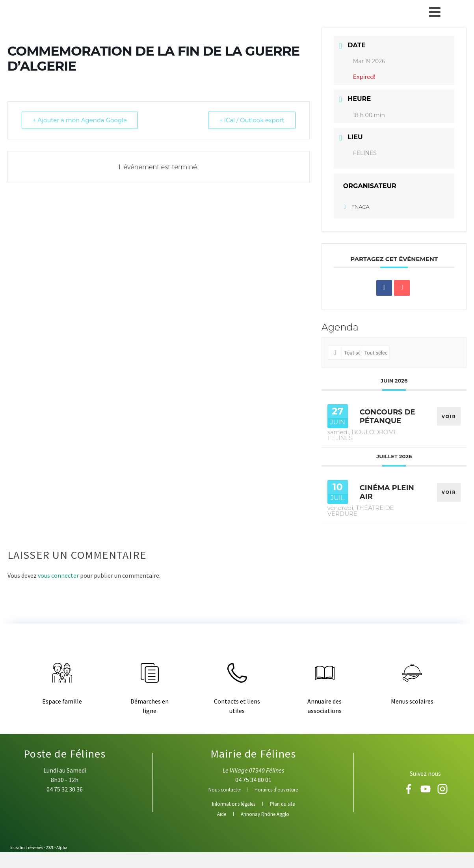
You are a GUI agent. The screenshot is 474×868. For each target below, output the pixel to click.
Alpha (62, 847)
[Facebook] (409, 791)
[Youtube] (426, 791)
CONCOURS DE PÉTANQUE (388, 416)
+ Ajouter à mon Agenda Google (81, 120)
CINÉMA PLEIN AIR (387, 492)
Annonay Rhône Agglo (265, 814)
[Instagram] (442, 791)
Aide (222, 814)
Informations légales (234, 804)
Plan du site (282, 804)
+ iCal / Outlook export (251, 120)
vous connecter (58, 575)
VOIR (449, 416)
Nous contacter (225, 790)
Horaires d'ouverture (276, 790)
